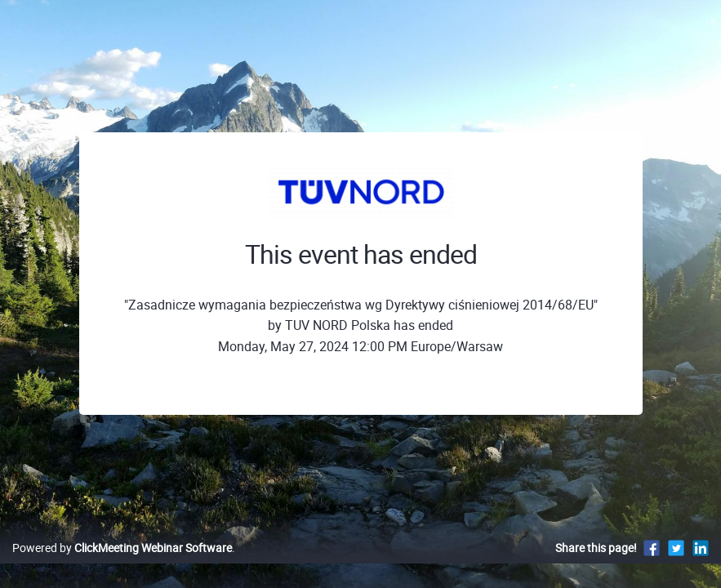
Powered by (122, 565)
